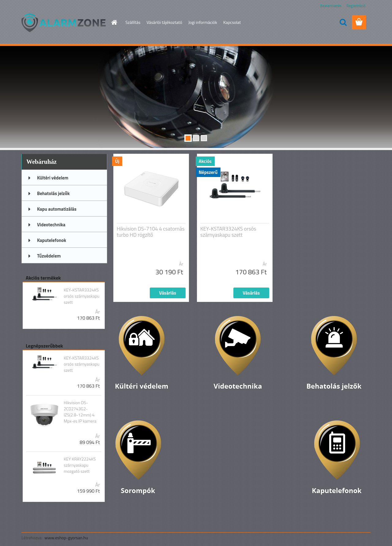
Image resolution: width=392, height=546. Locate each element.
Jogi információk (203, 22)
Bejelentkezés (331, 5)
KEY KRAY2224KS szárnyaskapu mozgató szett (80, 465)
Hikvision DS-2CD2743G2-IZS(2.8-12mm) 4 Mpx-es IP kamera (80, 412)
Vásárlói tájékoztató (164, 22)
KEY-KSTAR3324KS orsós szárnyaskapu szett (82, 296)
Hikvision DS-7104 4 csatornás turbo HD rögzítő (151, 232)
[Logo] (64, 23)
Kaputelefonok (52, 240)
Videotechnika (51, 225)
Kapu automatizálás (57, 209)
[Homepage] (114, 22)
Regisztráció (356, 5)
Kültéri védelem (53, 178)
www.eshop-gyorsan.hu (66, 538)
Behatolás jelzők (53, 193)
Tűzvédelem (49, 256)
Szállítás (133, 22)
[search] (343, 22)
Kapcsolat (232, 22)
